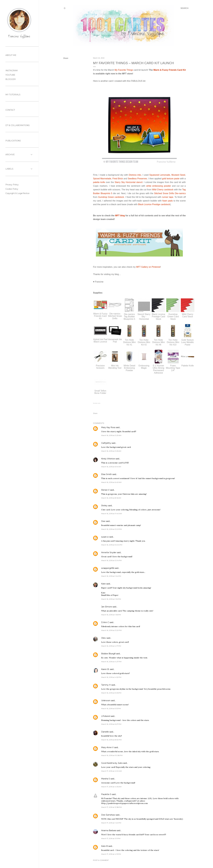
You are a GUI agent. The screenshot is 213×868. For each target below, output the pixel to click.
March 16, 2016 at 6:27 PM (111, 724)
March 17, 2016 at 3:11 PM (111, 838)
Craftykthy (106, 443)
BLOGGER (11, 79)
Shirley (104, 506)
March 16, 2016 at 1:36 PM (111, 615)
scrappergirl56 (108, 568)
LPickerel (106, 716)
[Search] (184, 8)
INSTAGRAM (12, 71)
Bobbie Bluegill (108, 654)
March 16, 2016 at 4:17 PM (111, 646)
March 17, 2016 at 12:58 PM (111, 807)
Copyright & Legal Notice (17, 193)
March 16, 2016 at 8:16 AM (111, 498)
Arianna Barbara (109, 830)
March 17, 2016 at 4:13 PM (111, 854)
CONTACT (10, 110)
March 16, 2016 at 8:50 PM (111, 740)
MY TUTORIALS (13, 95)
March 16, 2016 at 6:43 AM (111, 482)
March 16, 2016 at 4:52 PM (111, 677)
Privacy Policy (12, 185)
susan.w (105, 537)
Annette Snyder (109, 552)
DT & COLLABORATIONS (18, 125)
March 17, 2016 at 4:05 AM (111, 787)
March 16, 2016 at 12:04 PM (112, 545)
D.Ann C (105, 622)
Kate (103, 584)
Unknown (106, 701)
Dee (103, 521)
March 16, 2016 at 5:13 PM (111, 708)
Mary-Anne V (107, 747)
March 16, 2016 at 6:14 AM (111, 467)
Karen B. (105, 669)
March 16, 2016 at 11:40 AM (112, 514)
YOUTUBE (10, 75)
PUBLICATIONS (13, 141)
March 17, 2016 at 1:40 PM (111, 823)
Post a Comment (101, 860)
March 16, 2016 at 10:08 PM (112, 755)
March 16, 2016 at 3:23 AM (111, 435)
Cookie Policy (12, 189)
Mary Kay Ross (108, 427)
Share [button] (66, 58)
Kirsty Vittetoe (108, 459)
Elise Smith (106, 474)
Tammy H (106, 685)
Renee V (105, 490)
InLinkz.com (97, 403)
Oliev (104, 638)
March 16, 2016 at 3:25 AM (111, 451)
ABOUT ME (11, 55)
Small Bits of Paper (110, 595)
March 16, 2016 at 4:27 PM (111, 662)
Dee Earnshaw (108, 815)
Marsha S (106, 779)
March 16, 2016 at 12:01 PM (111, 529)
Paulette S (106, 794)
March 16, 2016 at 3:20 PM (111, 630)
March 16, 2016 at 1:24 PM (111, 576)
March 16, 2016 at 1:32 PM (111, 599)
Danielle (105, 732)
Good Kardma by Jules (112, 763)
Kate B (104, 846)
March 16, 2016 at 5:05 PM (111, 693)
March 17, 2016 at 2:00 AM (111, 771)
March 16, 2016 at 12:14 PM (111, 560)
